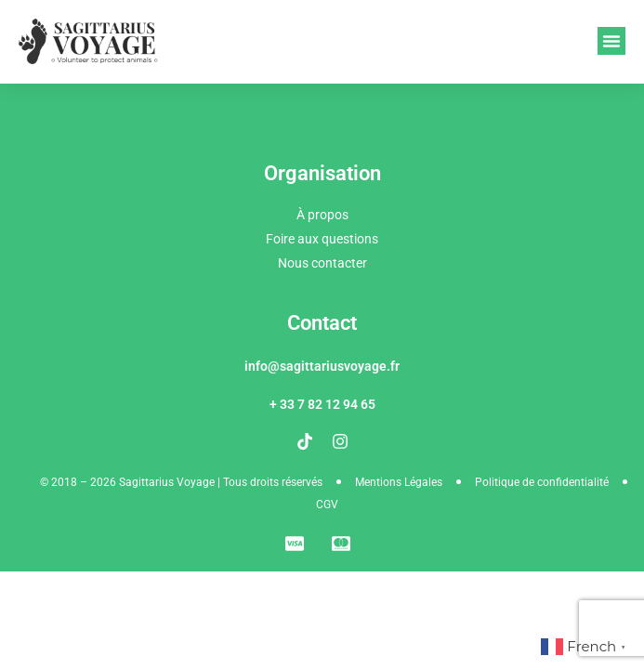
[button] (611, 41)
